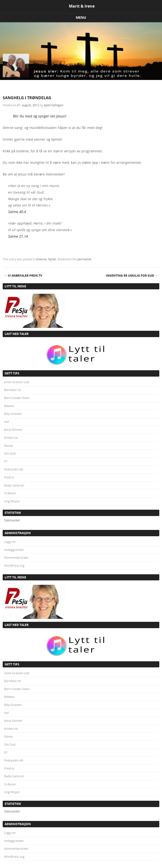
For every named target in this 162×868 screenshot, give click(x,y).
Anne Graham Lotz (17, 382)
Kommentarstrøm (16, 557)
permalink (84, 259)
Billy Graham (13, 414)
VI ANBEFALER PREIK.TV (23, 276)
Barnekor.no (13, 390)
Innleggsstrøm (14, 550)
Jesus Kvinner (13, 429)
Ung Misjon (12, 501)
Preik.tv (9, 477)
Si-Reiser (10, 493)
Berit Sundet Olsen (17, 398)
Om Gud (10, 453)
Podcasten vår (14, 469)
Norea (8, 446)
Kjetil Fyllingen (54, 105)
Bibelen (9, 406)
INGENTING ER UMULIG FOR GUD (132, 276)
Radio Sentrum (14, 485)
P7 (6, 461)
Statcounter (12, 520)
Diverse (41, 259)
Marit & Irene (82, 6)
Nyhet (52, 259)
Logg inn (10, 542)
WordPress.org (14, 566)
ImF (7, 422)
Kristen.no (11, 438)
